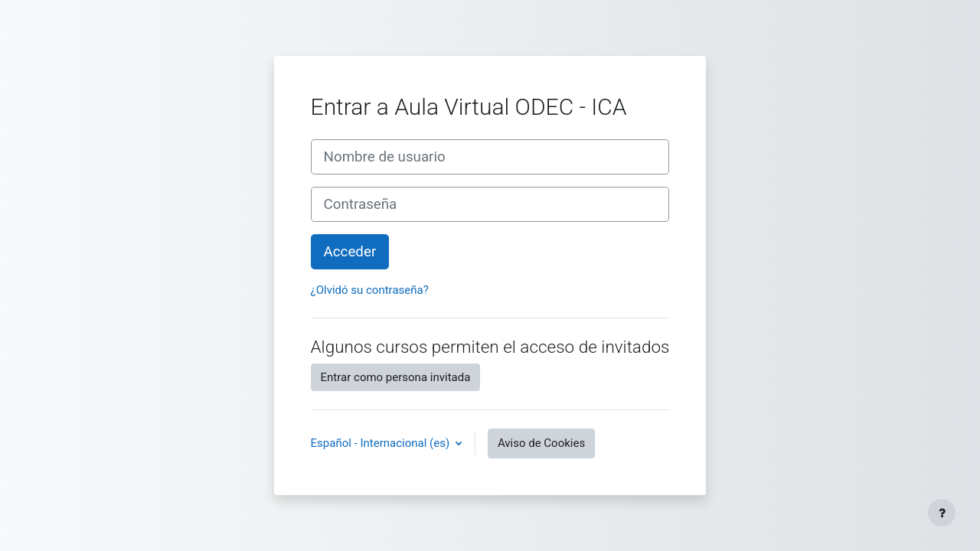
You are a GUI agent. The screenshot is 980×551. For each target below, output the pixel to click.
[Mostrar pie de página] (942, 513)
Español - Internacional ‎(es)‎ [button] (382, 443)
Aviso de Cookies (541, 443)
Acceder (350, 252)
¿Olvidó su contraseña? (370, 290)
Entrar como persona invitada (396, 377)
